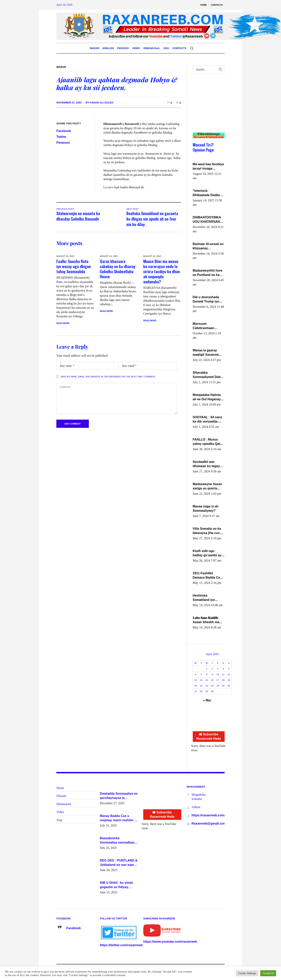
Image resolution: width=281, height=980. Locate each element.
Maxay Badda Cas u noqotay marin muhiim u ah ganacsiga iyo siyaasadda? (118, 818)
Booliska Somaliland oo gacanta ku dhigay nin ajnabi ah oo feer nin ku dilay (152, 219)
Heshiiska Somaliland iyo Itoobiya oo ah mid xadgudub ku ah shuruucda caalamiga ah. (207, 598)
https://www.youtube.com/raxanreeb (170, 942)
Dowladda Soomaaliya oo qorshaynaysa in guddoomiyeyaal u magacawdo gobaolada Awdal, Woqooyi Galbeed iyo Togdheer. (119, 796)
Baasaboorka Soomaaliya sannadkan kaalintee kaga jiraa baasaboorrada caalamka (118, 841)
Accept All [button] (268, 973)
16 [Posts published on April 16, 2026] (212, 680)
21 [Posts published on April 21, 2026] (201, 686)
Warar (61, 67)
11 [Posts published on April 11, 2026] (223, 674)
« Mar (207, 700)
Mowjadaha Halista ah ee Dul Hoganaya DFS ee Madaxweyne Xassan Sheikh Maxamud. (208, 397)
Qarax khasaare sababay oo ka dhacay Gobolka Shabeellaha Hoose (118, 269)
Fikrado (61, 796)
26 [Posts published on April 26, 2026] (229, 686)
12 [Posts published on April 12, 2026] (229, 674)
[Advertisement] (207, 107)
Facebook (64, 131)
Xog (59, 820)
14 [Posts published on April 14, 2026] (201, 680)
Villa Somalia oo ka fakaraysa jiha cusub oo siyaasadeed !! (208, 531)
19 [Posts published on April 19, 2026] (229, 680)
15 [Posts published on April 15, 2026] (207, 680)
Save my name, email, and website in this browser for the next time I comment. (108, 377)
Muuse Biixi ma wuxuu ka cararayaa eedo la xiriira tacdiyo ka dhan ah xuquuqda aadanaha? (162, 271)
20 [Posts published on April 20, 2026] (196, 686)
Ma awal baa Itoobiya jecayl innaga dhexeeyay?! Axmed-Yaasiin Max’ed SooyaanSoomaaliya (208, 167)
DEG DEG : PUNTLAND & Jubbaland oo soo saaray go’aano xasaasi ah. (119, 863)
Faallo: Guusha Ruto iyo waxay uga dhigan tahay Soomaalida (74, 266)
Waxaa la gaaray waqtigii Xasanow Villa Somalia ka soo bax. (208, 353)
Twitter (61, 137)
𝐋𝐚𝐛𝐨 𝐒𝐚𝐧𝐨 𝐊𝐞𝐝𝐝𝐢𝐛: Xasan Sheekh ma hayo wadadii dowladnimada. (206, 620)
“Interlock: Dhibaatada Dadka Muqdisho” (206, 193)
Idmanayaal (64, 804)
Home (60, 788)
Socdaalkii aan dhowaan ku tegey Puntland (206, 464)
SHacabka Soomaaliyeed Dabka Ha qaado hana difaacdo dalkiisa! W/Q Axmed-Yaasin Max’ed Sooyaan (208, 375)
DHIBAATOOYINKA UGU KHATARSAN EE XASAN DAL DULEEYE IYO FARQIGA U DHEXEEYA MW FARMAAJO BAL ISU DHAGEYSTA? (208, 220)
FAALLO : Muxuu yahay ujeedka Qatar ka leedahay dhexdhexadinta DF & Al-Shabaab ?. (208, 442)
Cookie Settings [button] (247, 973)
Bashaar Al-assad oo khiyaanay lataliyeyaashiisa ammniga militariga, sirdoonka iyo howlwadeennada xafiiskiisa (208, 246)
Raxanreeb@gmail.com (209, 823)
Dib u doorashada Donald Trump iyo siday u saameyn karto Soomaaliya (206, 300)
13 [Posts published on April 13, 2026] (196, 680)
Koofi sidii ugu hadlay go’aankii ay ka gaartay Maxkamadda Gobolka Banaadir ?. (208, 553)
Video (60, 812)
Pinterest (63, 143)
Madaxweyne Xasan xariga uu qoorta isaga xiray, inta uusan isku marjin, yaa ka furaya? (207, 486)
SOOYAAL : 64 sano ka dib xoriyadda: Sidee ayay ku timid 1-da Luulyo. (208, 420)
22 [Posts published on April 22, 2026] (207, 686)
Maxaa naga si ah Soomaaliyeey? (206, 508)
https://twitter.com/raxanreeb (121, 945)
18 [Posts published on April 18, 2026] (223, 680)
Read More (63, 323)
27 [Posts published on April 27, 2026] (196, 691)
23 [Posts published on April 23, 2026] (212, 686)
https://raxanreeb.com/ (208, 815)
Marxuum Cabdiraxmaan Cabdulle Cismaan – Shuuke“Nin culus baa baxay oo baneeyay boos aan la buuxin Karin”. (208, 326)
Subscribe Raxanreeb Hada (209, 736)
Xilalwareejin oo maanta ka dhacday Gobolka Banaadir (78, 216)
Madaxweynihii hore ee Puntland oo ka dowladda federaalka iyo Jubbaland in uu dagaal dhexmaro (208, 273)
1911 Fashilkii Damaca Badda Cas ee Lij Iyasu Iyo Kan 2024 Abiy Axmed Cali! (207, 576)
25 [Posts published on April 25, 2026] (223, 686)
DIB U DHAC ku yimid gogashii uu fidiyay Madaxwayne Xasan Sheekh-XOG (116, 885)
